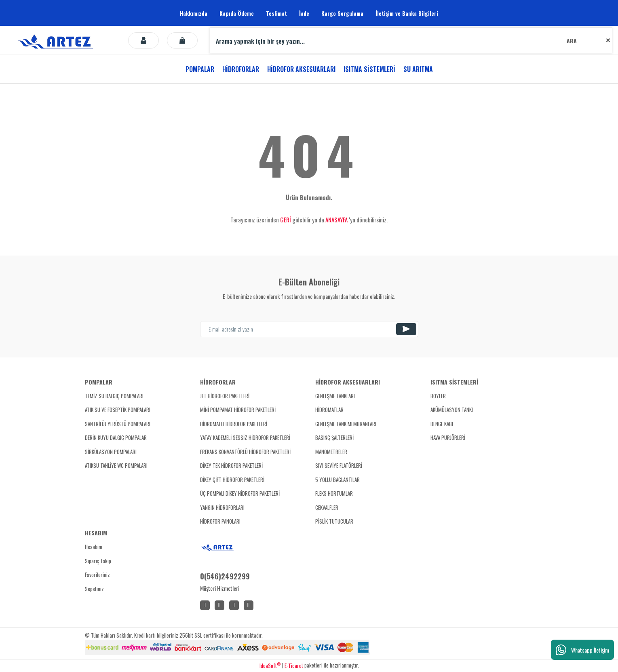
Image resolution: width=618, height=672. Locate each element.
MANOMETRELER (331, 452)
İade (304, 13)
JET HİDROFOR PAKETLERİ (225, 396)
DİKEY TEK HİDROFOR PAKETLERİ (231, 465)
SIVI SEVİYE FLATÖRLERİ (339, 465)
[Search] (411, 40)
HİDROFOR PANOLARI (220, 521)
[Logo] (57, 40)
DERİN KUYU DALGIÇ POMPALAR (116, 437)
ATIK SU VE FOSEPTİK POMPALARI (118, 410)
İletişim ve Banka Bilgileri (407, 13)
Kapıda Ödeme (237, 13)
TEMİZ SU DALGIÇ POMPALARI (114, 396)
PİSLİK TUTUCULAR (334, 521)
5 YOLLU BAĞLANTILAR (337, 480)
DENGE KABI (442, 424)
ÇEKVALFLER (327, 507)
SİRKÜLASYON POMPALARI (111, 452)
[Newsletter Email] (309, 329)
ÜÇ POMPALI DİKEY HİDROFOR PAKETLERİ (240, 493)
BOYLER (438, 396)
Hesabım (94, 547)
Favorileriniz (97, 575)
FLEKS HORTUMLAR (334, 493)
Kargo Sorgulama (342, 13)
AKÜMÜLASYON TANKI (452, 410)
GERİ (286, 220)
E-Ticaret (294, 666)
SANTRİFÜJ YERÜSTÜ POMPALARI (118, 424)
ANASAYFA (336, 220)
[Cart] (182, 40)
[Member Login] (143, 40)
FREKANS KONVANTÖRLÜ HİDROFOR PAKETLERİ (245, 452)
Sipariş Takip (98, 561)
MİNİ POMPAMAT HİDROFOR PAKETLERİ (238, 410)
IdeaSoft (270, 666)
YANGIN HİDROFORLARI (222, 507)
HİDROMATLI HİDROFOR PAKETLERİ (234, 424)
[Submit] (406, 329)
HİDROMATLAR (329, 410)
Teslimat (276, 13)
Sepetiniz (94, 589)
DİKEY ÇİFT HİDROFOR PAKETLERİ (232, 480)
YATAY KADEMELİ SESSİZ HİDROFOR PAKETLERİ (245, 437)
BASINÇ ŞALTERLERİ (334, 437)
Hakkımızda (194, 13)
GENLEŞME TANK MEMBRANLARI (346, 424)
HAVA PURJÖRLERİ (448, 437)
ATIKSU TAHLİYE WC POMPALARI (116, 465)
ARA (572, 41)
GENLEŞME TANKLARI (335, 396)
